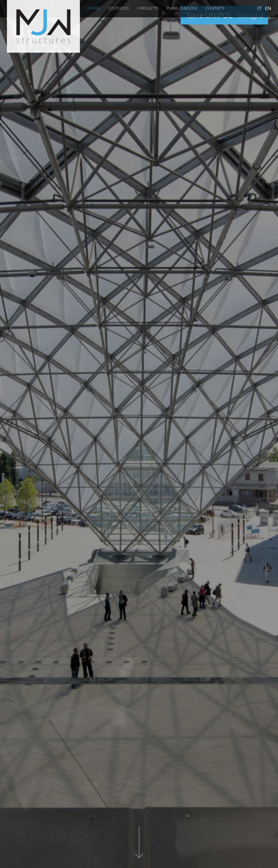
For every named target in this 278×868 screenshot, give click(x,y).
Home (94, 8)
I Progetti (148, 8)
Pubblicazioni (182, 8)
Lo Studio (118, 8)
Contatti (215, 8)
